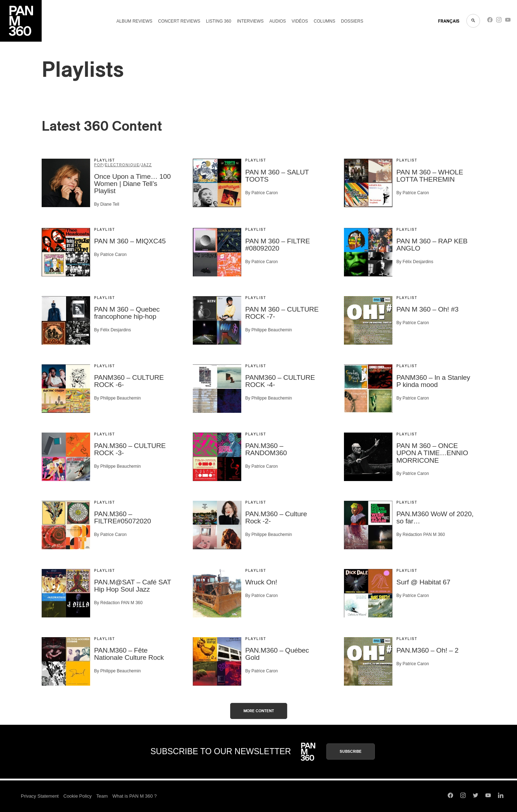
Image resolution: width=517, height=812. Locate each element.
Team (102, 796)
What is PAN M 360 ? (134, 796)
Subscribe (351, 752)
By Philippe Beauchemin (269, 330)
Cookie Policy (78, 796)
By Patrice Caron (262, 193)
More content (259, 711)
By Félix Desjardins (415, 262)
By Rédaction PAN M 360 (421, 535)
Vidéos (300, 21)
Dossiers (352, 21)
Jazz (146, 165)
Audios (278, 21)
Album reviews (134, 21)
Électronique (122, 165)
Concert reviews (179, 21)
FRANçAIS (449, 21)
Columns (325, 21)
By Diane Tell (107, 204)
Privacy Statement (40, 796)
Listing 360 (219, 21)
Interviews (250, 21)
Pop (99, 165)
